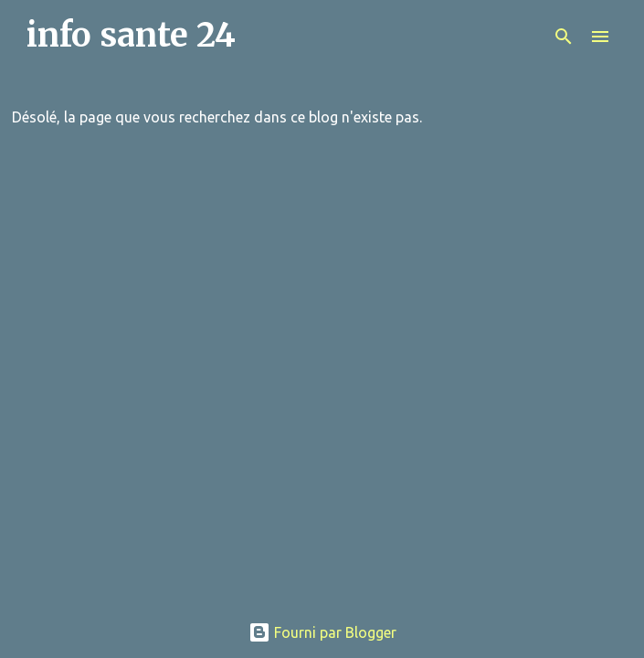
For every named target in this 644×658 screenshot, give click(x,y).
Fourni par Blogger (322, 632)
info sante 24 (131, 35)
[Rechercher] (564, 37)
